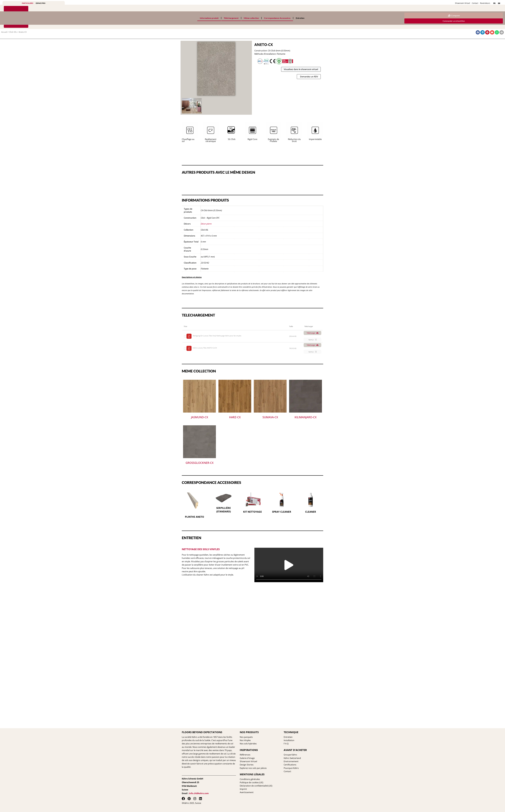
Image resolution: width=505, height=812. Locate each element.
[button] (289, 565)
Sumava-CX (270, 417)
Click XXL (13, 32)
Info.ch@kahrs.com (199, 793)
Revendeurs (485, 3)
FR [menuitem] (494, 3)
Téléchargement (231, 18)
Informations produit (209, 18)
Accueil (4, 32)
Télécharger (313, 333)
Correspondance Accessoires (277, 18)
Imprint (243, 789)
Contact (475, 3)
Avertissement (247, 792)
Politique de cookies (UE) (251, 782)
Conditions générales (250, 779)
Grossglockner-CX (200, 463)
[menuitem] (494, 3)
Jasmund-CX (200, 417)
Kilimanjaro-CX (306, 417)
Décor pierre (206, 224)
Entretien (300, 18)
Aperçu (313, 340)
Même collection (251, 18)
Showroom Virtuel (463, 3)
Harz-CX (235, 417)
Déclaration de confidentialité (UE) (256, 786)
